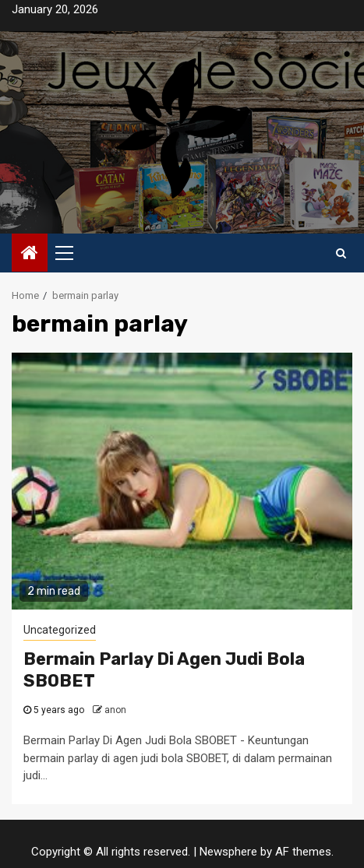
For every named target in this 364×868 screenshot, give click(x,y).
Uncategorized (60, 630)
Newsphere (228, 852)
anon (115, 710)
